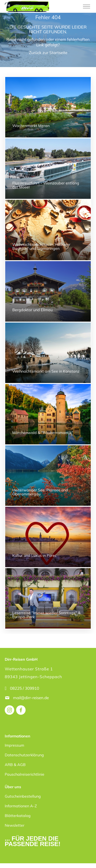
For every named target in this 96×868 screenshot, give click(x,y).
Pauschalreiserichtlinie (25, 774)
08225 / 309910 (25, 688)
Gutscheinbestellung (23, 796)
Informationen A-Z (21, 806)
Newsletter (15, 825)
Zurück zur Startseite (48, 53)
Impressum (14, 745)
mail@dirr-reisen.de (31, 698)
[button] (9, 859)
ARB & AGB (15, 765)
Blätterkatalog (18, 816)
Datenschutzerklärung (24, 755)
